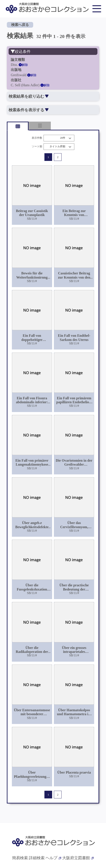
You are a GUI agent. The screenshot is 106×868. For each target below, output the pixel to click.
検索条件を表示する (28, 110)
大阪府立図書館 (78, 858)
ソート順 (37, 147)
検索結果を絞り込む (28, 96)
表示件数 (37, 138)
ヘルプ (53, 858)
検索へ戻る (20, 25)
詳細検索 (37, 858)
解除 (23, 65)
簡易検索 (20, 858)
